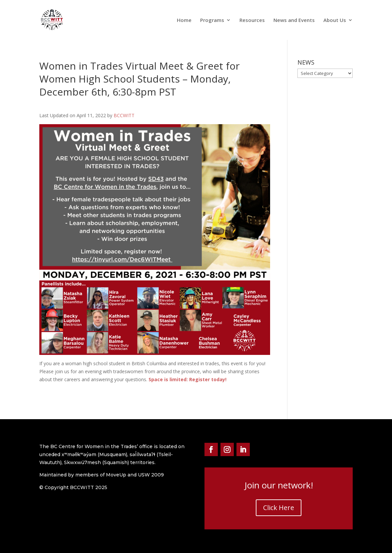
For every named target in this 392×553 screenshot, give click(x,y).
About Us (335, 20)
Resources (252, 20)
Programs (212, 20)
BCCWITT (124, 115)
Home (184, 20)
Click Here (279, 508)
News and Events (294, 20)
